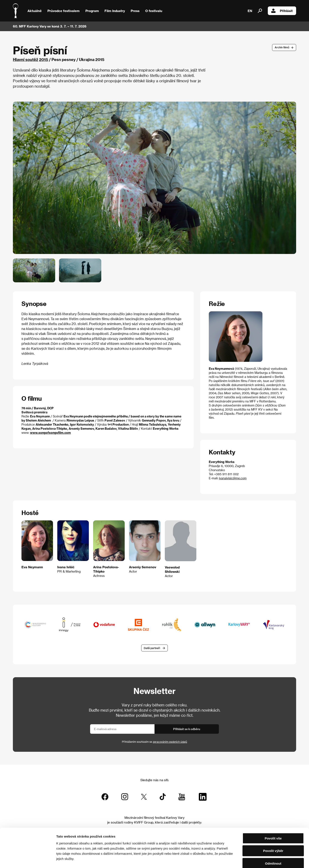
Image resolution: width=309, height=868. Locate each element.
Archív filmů (282, 47)
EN (250, 11)
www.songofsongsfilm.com (50, 433)
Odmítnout (273, 841)
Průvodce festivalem (64, 11)
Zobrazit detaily (226, 860)
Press (135, 11)
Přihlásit (282, 11)
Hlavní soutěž (26, 59)
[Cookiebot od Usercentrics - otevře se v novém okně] (28, 860)
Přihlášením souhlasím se (154, 742)
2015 (44, 59)
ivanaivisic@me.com (233, 478)
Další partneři (152, 648)
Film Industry (115, 11)
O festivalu (154, 11)
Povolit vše (273, 815)
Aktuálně (35, 11)
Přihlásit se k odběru (187, 729)
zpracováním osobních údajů (170, 742)
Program (92, 11)
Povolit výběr (273, 828)
